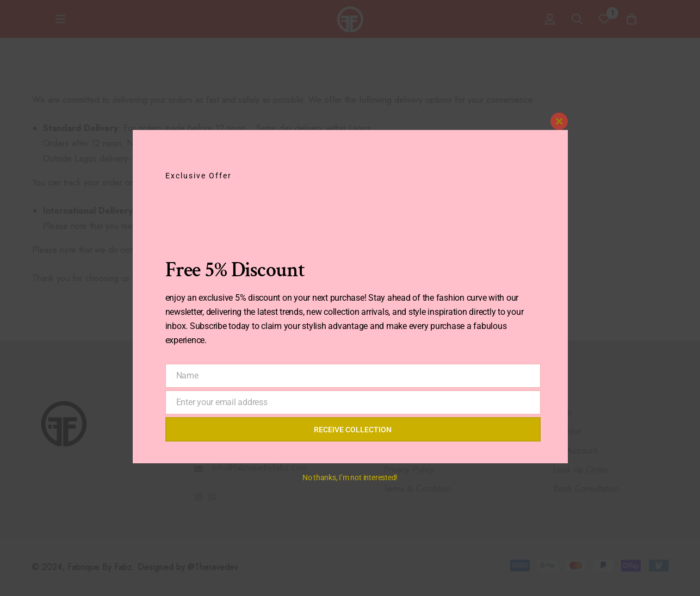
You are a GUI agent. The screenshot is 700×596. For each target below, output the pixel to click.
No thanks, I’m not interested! (350, 477)
